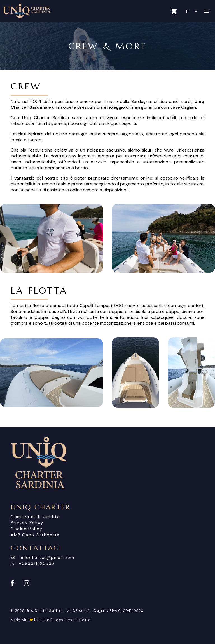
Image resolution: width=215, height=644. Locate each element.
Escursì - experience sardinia (65, 620)
